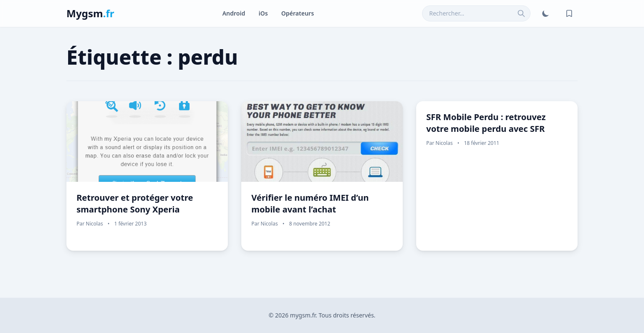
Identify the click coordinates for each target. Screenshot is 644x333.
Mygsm (90, 13)
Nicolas (94, 224)
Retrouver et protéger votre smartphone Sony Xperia (135, 203)
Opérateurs (298, 13)
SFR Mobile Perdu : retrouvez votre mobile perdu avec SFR (486, 123)
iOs (263, 13)
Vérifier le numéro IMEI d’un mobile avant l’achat (310, 203)
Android (234, 13)
